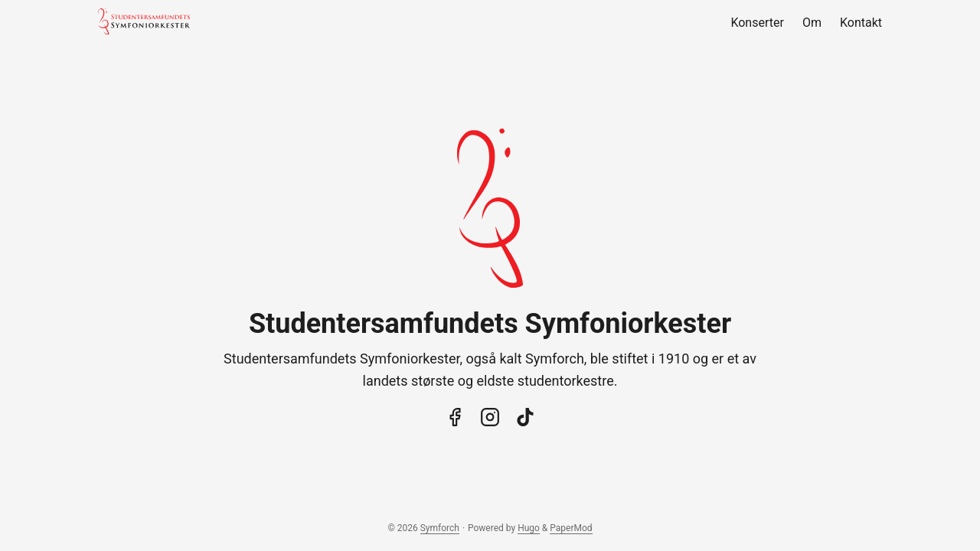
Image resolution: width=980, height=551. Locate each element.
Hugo (529, 528)
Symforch (440, 528)
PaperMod (571, 528)
